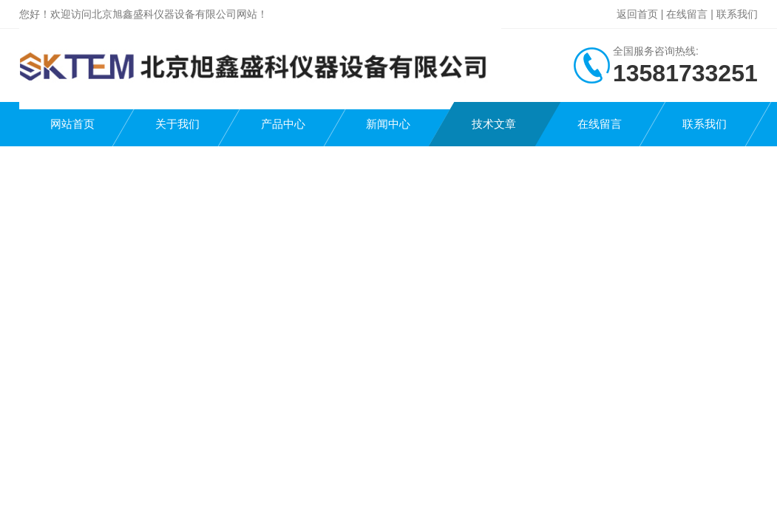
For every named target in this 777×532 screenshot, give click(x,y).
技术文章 (494, 124)
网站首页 (72, 124)
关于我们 (177, 124)
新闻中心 (388, 124)
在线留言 (687, 14)
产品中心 (283, 124)
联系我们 (737, 14)
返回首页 (637, 14)
